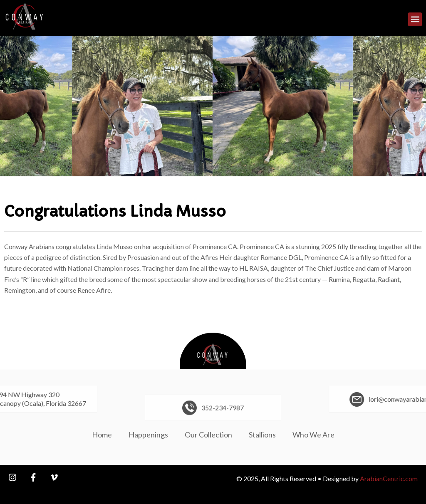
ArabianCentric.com (389, 478)
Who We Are (313, 435)
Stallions (262, 435)
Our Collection (208, 435)
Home (102, 435)
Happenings (148, 435)
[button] (415, 21)
